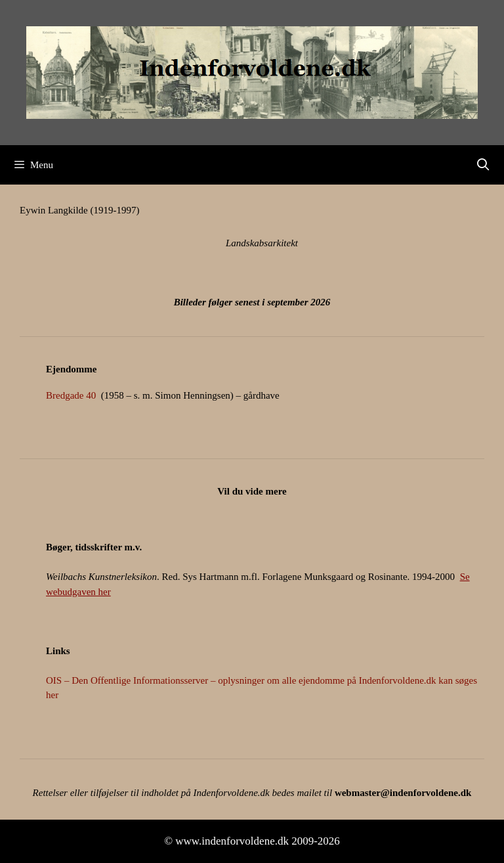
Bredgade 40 (71, 395)
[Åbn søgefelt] (483, 165)
